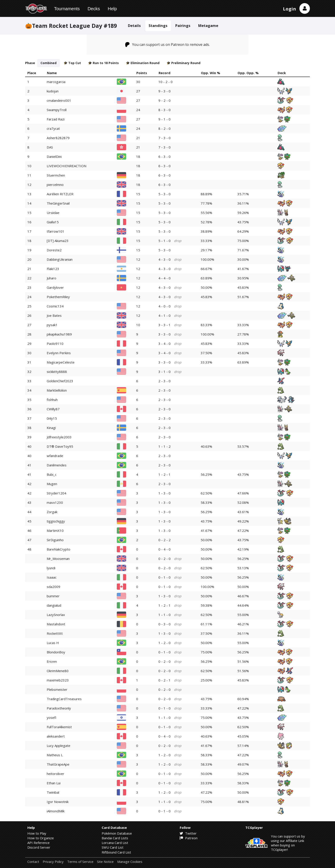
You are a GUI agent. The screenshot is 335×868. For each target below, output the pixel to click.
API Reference (38, 843)
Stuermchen (56, 175)
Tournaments (67, 9)
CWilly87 (53, 409)
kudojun (53, 91)
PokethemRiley (58, 297)
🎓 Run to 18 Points (103, 63)
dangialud (54, 605)
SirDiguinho (55, 540)
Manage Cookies (130, 862)
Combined (48, 63)
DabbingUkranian (60, 259)
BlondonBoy (56, 652)
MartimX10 (55, 531)
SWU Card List (113, 847)
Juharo (51, 278)
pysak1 (52, 325)
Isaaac (52, 577)
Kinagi (51, 428)
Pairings (183, 25)
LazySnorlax (56, 615)
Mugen (52, 484)
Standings (158, 25)
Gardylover (55, 287)
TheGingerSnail (58, 203)
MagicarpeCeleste (61, 362)
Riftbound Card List (116, 852)
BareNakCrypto (59, 549)
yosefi (51, 718)
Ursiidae (53, 213)
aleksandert (56, 736)
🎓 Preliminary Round (184, 63)
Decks (94, 9)
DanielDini (54, 157)
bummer (53, 596)
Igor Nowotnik (58, 802)
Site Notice (105, 862)
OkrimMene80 (58, 671)
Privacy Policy (53, 862)
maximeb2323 (58, 680)
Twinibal (53, 792)
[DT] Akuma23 (58, 241)
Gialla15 (53, 222)
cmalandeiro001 (59, 100)
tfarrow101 (55, 231)
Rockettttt (55, 633)
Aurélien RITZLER (60, 194)
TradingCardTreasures (64, 699)
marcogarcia (56, 82)
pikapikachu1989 (59, 334)
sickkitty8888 (57, 372)
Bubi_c (52, 474)
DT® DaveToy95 (60, 446)
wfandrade (55, 456)
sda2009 (53, 587)
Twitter (188, 833)
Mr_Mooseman (58, 559)
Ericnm (52, 661)
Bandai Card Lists (115, 838)
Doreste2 (54, 250)
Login (290, 9)
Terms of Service (80, 862)
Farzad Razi (56, 119)
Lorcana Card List (115, 843)
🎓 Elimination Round (143, 63)
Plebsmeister (57, 689)
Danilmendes (57, 465)
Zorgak (52, 512)
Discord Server (39, 847)
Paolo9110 (55, 344)
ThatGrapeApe (58, 764)
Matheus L (55, 755)
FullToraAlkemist (59, 727)
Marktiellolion (57, 390)
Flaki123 (53, 269)
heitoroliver (55, 774)
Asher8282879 (58, 138)
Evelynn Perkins (59, 353)
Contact (33, 862)
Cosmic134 (55, 306)
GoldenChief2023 (60, 381)
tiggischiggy (56, 521)
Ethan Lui (54, 783)
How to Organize (41, 838)
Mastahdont (56, 624)
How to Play (37, 833)
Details (134, 25)
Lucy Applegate (59, 746)
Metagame (208, 25)
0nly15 (52, 418)
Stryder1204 (57, 493)
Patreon (189, 838)
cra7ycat (53, 128)
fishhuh (52, 400)
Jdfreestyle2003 (59, 437)
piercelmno (55, 185)
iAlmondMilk (56, 811)
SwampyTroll (57, 110)
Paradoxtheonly (59, 708)
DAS (50, 147)
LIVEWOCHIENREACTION (67, 166)
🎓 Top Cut (72, 63)
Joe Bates (54, 315)
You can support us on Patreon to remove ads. (168, 45)
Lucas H (53, 643)
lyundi (51, 568)
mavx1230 (55, 502)
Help (112, 9)
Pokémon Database (117, 833)
